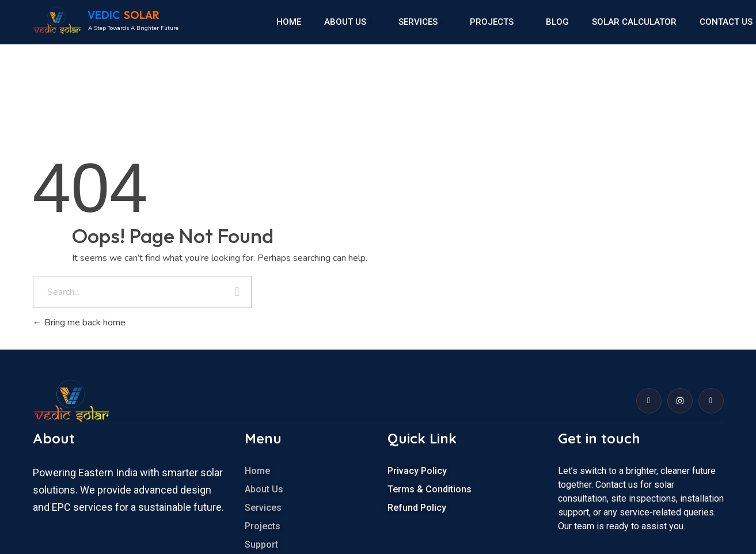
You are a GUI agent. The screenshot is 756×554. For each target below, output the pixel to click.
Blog (557, 22)
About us (348, 22)
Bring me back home (79, 322)
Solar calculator (634, 22)
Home (289, 22)
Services (421, 22)
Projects (495, 22)
